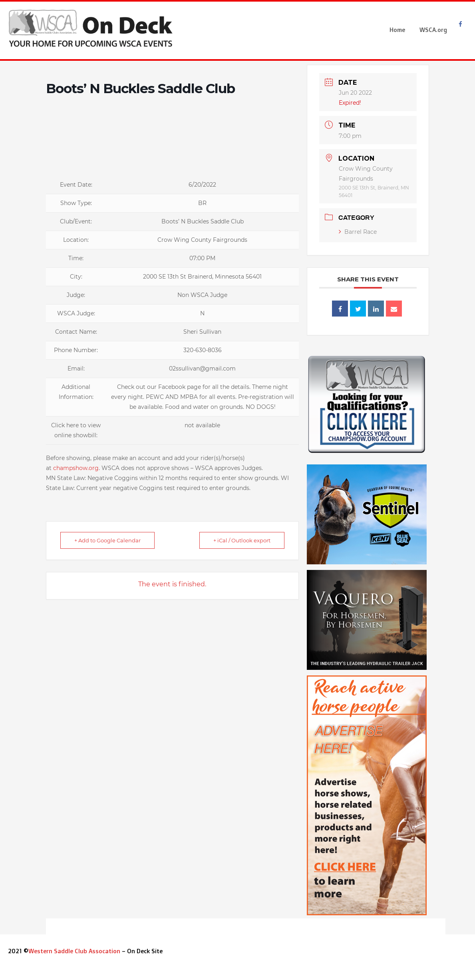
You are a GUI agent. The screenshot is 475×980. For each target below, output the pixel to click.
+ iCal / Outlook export (242, 540)
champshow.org (76, 468)
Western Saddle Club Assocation (74, 951)
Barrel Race (358, 232)
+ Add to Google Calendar (107, 540)
